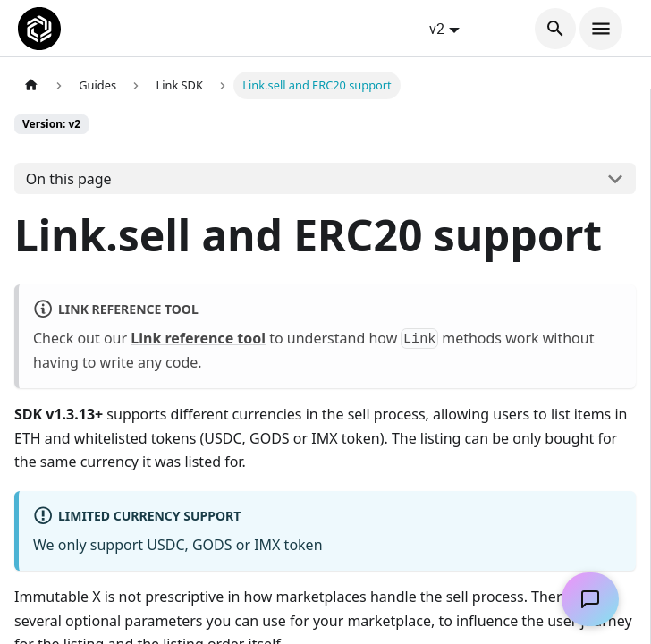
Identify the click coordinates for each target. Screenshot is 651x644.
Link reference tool (198, 338)
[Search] (555, 29)
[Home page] (31, 85)
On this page (69, 179)
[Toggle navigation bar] (601, 29)
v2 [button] (437, 29)
